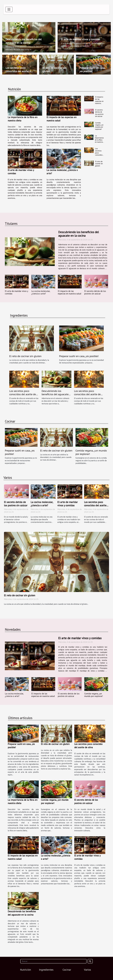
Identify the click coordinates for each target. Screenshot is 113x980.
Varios (87, 970)
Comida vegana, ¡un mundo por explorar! (99, 126)
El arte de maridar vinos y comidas (80, 39)
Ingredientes (46, 970)
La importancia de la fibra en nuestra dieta (99, 140)
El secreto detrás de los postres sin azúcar (99, 113)
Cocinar (67, 970)
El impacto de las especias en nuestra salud (99, 101)
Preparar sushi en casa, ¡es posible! (92, 69)
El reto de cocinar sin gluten (54, 69)
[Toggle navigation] (9, 9)
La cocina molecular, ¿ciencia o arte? (41, 292)
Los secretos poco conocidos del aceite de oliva (19, 71)
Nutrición (26, 970)
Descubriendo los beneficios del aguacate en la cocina (24, 41)
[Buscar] (53, 961)
